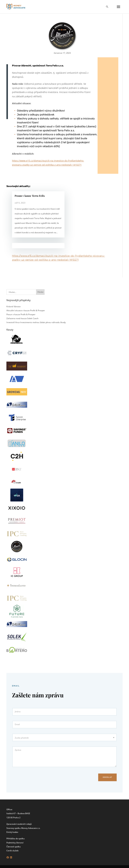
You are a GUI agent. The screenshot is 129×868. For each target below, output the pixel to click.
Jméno (28, 719)
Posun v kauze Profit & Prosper (21, 314)
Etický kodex (12, 832)
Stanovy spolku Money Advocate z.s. (23, 828)
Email (28, 729)
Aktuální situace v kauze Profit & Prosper (26, 310)
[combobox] (64, 739)
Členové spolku (14, 847)
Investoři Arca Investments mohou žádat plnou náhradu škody (36, 322)
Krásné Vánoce (13, 306)
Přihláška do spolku (16, 838)
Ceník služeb (12, 850)
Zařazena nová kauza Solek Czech (22, 318)
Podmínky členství (15, 843)
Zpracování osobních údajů (19, 824)
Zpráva (28, 749)
